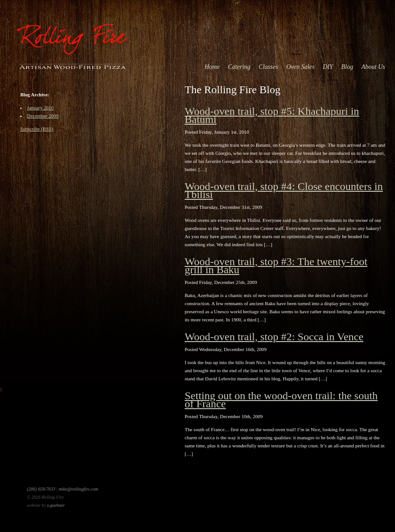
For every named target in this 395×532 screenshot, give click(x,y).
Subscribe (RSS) (37, 129)
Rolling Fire (72, 36)
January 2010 (40, 108)
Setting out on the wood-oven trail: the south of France (281, 400)
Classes (268, 67)
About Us (374, 67)
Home (212, 67)
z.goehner (56, 505)
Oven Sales (301, 67)
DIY (328, 67)
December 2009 (43, 116)
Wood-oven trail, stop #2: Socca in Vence (274, 337)
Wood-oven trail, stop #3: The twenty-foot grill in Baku (276, 266)
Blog (347, 67)
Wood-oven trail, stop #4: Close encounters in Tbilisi (284, 190)
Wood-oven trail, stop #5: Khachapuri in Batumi (272, 115)
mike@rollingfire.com (78, 489)
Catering (239, 67)
